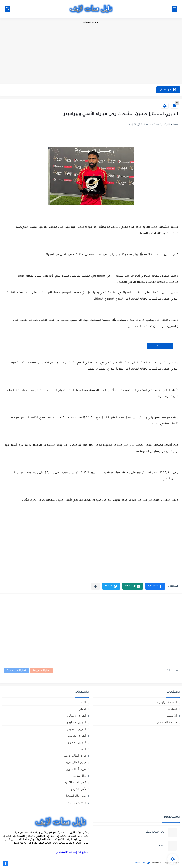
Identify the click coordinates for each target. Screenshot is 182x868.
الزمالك (81, 749)
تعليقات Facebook (16, 671)
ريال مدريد (80, 776)
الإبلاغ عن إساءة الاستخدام (73, 852)
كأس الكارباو (79, 789)
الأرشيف (172, 715)
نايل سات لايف (143, 863)
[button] (155, 586)
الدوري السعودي (76, 729)
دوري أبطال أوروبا (75, 769)
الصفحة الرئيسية (167, 702)
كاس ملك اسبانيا (76, 796)
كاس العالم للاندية (75, 782)
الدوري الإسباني (77, 715)
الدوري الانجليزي (76, 722)
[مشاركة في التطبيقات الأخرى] (95, 586)
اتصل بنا (172, 709)
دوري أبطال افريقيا (75, 756)
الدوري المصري (77, 742)
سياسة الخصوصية (166, 722)
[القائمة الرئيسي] (175, 9)
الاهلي (82, 709)
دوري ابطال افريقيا (75, 762)
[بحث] (7, 9)
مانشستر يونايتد (77, 802)
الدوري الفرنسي (76, 736)
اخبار (83, 702)
